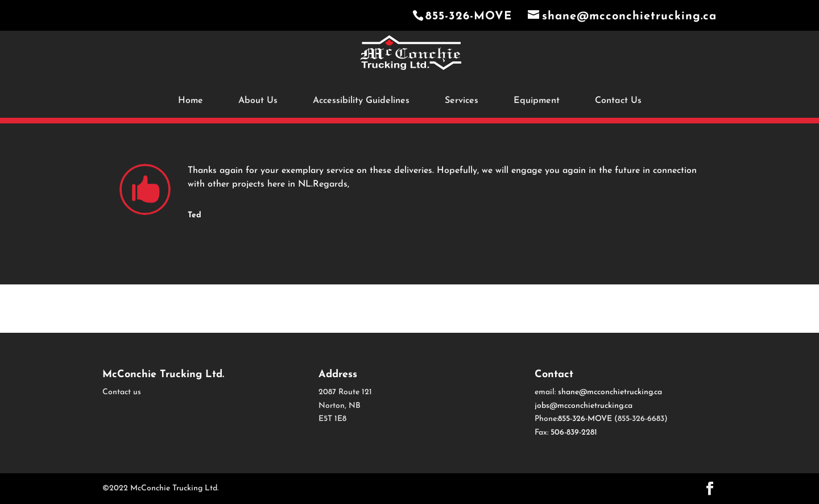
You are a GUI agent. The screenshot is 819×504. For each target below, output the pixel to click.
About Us (258, 101)
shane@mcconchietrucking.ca (610, 392)
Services (462, 101)
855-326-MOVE (471, 16)
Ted (195, 215)
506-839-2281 (574, 433)
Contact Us (618, 101)
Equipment (537, 101)
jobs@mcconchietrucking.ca (584, 406)
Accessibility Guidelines (361, 101)
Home (191, 101)
